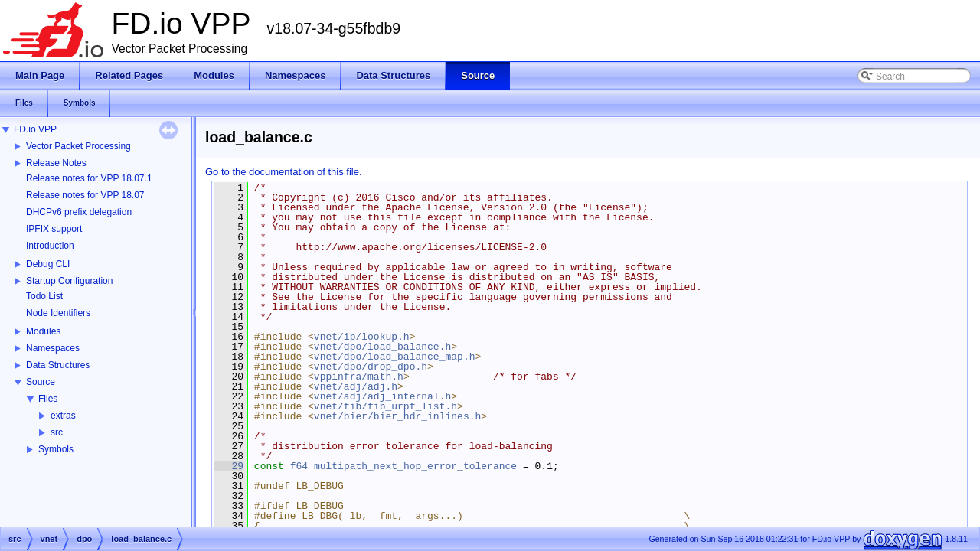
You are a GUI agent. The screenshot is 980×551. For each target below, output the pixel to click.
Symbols (56, 449)
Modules (43, 331)
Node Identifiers (58, 313)
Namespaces (53, 348)
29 (229, 466)
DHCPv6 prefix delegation (79, 212)
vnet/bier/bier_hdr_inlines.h (397, 416)
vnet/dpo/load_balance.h (382, 347)
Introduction (50, 246)
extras (63, 416)
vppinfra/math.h (359, 377)
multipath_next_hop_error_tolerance (415, 466)
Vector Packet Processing (78, 146)
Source (41, 382)
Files (48, 399)
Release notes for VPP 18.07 (85, 195)
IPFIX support (54, 229)
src (57, 432)
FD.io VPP (35, 129)
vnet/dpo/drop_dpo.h (371, 367)
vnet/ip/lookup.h (362, 337)
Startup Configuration (69, 281)
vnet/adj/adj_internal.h (382, 396)
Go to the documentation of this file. (284, 172)
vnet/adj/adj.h (356, 386)
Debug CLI (48, 264)
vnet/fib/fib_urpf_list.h (385, 406)
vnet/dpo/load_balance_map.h (395, 357)
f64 (299, 466)
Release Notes (56, 163)
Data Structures (58, 365)
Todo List (44, 296)
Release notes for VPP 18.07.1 (89, 178)
